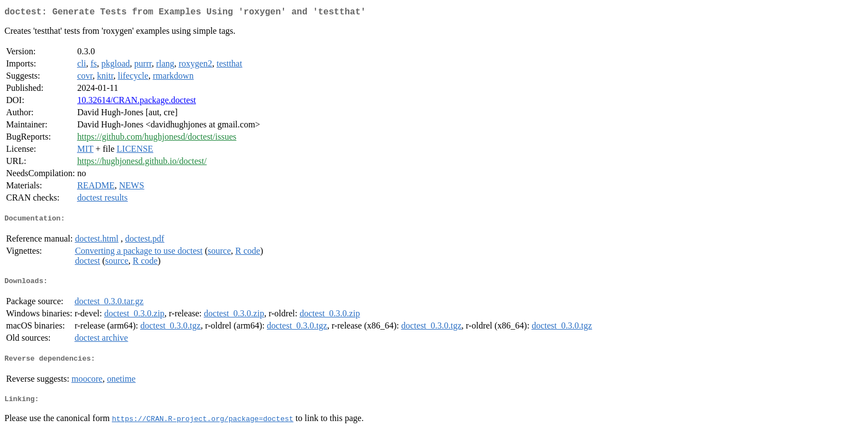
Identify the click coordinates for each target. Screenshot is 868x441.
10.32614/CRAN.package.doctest (136, 102)
